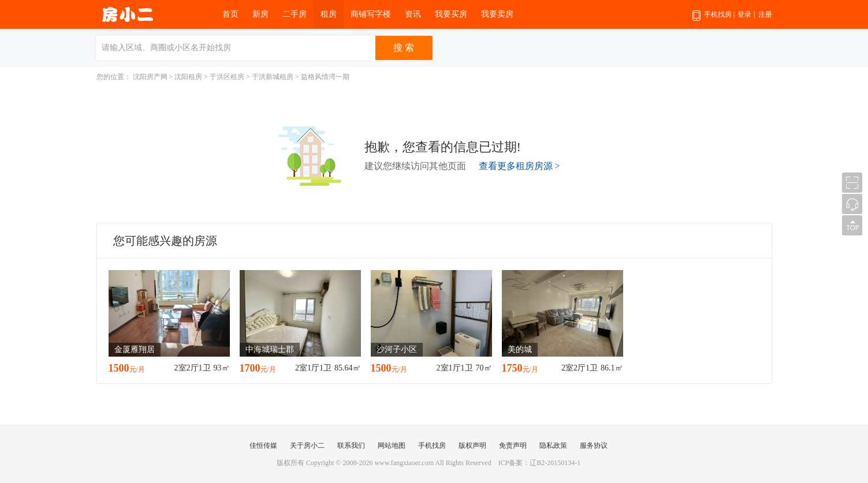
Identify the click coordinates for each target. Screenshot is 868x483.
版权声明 (472, 445)
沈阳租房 (188, 77)
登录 (744, 14)
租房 (329, 14)
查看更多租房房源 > (519, 166)
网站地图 (392, 445)
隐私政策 (553, 445)
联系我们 (351, 445)
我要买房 (451, 14)
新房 (260, 14)
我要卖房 (497, 14)
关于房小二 (307, 445)
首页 (230, 14)
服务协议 (594, 445)
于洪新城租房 (273, 77)
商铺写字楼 (371, 14)
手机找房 (714, 20)
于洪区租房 (227, 77)
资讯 (413, 14)
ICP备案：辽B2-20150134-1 (540, 463)
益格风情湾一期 (325, 77)
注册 (765, 14)
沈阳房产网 (150, 77)
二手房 (295, 14)
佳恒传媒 (263, 445)
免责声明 (513, 445)
